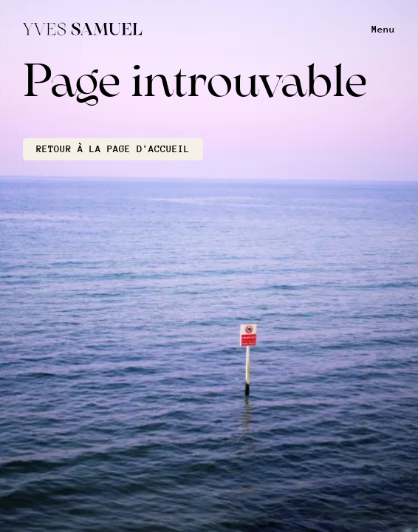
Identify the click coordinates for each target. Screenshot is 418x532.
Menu (383, 29)
